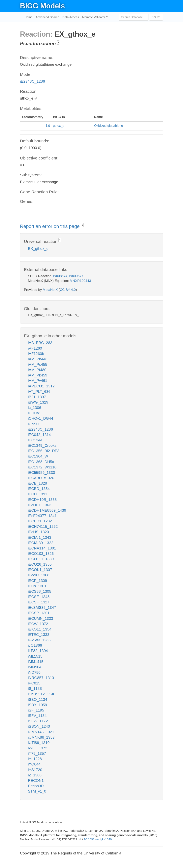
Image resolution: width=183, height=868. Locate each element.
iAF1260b (36, 354)
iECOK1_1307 (40, 570)
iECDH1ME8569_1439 (47, 510)
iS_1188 (35, 689)
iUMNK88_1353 (41, 737)
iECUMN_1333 (41, 618)
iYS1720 (35, 770)
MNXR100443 (80, 281)
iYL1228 (35, 759)
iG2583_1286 (39, 640)
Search (156, 17)
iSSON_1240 (39, 726)
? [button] (58, 43)
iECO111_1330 (41, 559)
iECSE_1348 (39, 597)
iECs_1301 (37, 586)
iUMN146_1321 (41, 732)
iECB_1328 (38, 483)
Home (29, 17)
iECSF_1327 (39, 602)
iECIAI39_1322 (41, 543)
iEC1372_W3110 (42, 467)
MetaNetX (50, 290)
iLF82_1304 (38, 651)
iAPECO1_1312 (41, 386)
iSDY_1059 (38, 705)
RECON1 (36, 781)
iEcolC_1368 (39, 575)
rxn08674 (60, 276)
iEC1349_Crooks (42, 445)
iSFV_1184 (37, 716)
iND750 (34, 672)
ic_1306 (35, 408)
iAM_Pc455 (38, 364)
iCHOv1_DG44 (41, 418)
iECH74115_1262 (43, 526)
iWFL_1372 (38, 748)
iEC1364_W (38, 456)
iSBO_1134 (38, 699)
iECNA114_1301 (42, 548)
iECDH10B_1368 (42, 500)
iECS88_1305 (40, 591)
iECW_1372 (38, 624)
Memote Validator (94, 17)
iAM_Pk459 (38, 375)
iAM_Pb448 (38, 359)
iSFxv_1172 (38, 721)
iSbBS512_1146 (42, 694)
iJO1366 (35, 645)
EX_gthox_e (38, 249)
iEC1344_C (38, 440)
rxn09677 (76, 276)
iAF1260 (35, 348)
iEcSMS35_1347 (42, 608)
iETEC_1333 (39, 635)
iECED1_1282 (40, 521)
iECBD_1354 (39, 489)
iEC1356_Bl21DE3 (44, 451)
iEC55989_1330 (42, 473)
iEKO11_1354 (40, 629)
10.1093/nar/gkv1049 (98, 839)
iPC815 (34, 683)
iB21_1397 (37, 397)
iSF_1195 (36, 710)
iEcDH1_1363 (40, 505)
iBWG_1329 (38, 402)
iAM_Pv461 (38, 381)
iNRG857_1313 (41, 678)
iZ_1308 (35, 775)
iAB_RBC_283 (40, 343)
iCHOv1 (35, 413)
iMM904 (35, 667)
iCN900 (34, 424)
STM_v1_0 (37, 791)
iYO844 (34, 764)
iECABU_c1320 (41, 478)
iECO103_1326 (41, 554)
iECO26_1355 (40, 564)
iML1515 (35, 656)
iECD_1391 (38, 494)
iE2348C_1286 (33, 81)
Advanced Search (47, 17)
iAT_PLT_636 (39, 391)
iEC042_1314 (39, 435)
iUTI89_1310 (39, 743)
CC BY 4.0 (68, 290)
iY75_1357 (37, 753)
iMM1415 (36, 662)
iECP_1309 (38, 581)
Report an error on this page (51, 226)
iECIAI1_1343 (40, 537)
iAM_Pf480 (37, 370)
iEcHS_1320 (39, 532)
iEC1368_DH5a (41, 462)
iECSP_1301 (39, 613)
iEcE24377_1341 (42, 516)
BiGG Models (43, 6)
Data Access (71, 17)
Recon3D (36, 786)
